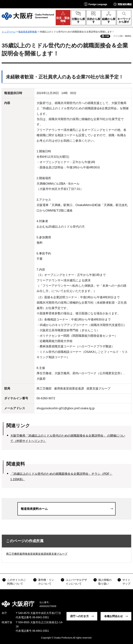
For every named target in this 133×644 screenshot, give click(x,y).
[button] (96, 4)
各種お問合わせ (114, 616)
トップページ (9, 32)
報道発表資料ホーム (34, 509)
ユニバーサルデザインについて (76, 582)
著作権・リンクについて (46, 582)
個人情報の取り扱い (105, 582)
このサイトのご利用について (16, 582)
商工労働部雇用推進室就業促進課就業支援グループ (37, 554)
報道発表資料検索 (28, 32)
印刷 (107, 36)
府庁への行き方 (79, 616)
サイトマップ (126, 582)
